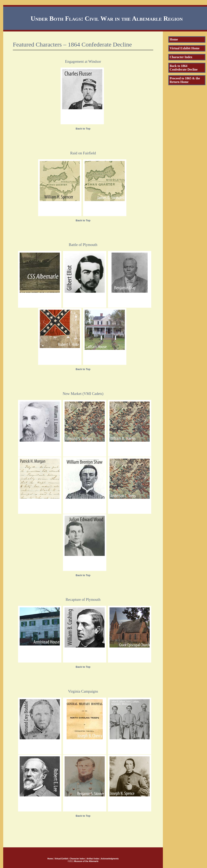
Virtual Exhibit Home (185, 48)
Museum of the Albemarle (86, 861)
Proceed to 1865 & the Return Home (185, 80)
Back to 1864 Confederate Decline (184, 68)
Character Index (181, 57)
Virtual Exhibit (61, 859)
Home (174, 39)
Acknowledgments (110, 859)
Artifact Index (93, 859)
